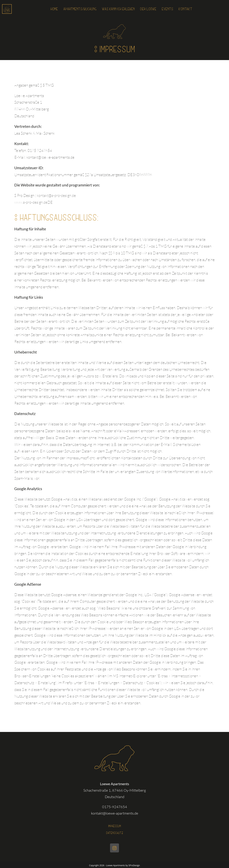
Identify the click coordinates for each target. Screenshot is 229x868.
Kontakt (195, 9)
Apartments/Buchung (74, 9)
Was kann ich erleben (118, 9)
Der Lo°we (153, 9)
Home (45, 9)
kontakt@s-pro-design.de (56, 195)
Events (175, 9)
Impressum (115, 826)
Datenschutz (114, 832)
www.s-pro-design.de (31, 202)
